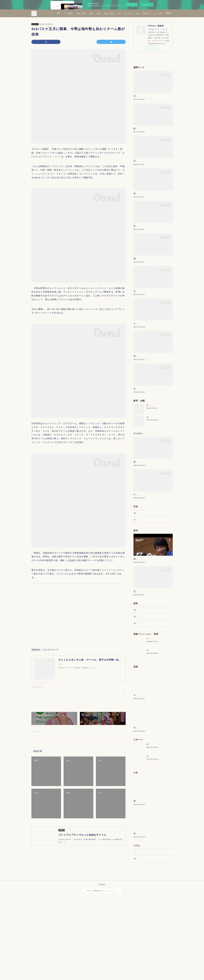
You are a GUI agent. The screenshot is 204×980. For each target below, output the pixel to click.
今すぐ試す (131, 5)
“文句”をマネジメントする (144, 934)
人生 (142, 13)
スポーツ (35, 24)
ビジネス (151, 13)
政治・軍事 (105, 13)
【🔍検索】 (92, 13)
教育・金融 (132, 13)
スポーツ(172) (36, 687)
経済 (122, 13)
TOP (82, 13)
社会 (161, 13)
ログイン (147, 5)
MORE (169, 13)
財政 (115, 13)
